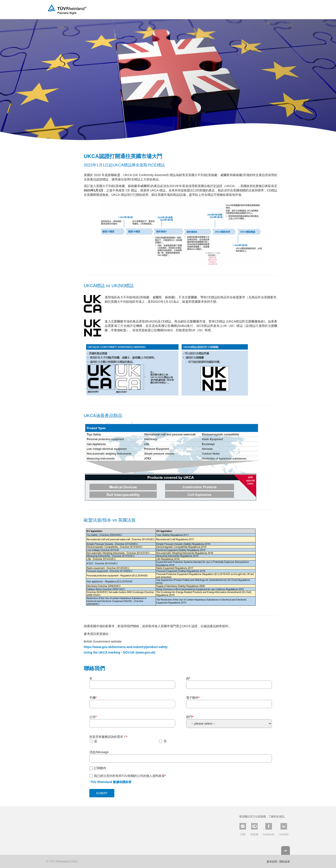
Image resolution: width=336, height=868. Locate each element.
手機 (93, 698)
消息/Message (99, 752)
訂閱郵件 (100, 768)
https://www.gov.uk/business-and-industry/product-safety (126, 647)
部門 (190, 717)
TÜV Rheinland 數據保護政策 (111, 782)
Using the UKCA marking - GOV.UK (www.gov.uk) (120, 652)
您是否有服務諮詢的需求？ (108, 737)
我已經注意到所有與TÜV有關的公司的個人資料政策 (130, 776)
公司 (93, 717)
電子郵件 (193, 698)
